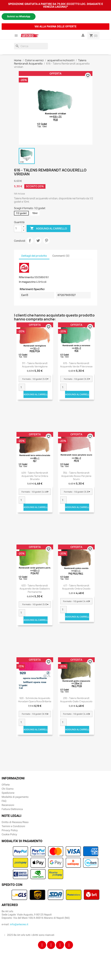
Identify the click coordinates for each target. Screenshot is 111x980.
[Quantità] (18, 228)
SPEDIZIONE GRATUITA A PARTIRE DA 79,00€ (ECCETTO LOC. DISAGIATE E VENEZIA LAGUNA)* (56, 5)
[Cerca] (31, 46)
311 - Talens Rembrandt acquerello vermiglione (35, 365)
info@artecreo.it (19, 924)
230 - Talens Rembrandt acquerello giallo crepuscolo (76, 700)
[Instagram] (51, 945)
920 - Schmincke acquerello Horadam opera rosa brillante (35, 700)
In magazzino (27, 282)
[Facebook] (42, 945)
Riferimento (26, 277)
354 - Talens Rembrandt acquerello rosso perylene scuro (76, 476)
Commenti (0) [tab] (61, 256)
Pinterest (46, 241)
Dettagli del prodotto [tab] (34, 256)
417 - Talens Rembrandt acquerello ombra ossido (76, 587)
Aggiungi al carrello (48, 228)
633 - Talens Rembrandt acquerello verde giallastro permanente (35, 589)
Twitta (38, 241)
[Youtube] (69, 945)
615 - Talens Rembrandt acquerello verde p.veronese (76, 365)
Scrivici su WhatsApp (19, 16)
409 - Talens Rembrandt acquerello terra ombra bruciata (35, 476)
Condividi (30, 241)
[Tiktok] (60, 945)
